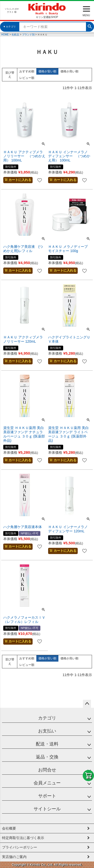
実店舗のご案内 (14, 857)
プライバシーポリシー (20, 847)
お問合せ (47, 770)
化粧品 (15, 35)
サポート (47, 796)
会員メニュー (47, 783)
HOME (5, 35)
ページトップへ (87, 704)
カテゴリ (47, 718)
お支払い (47, 731)
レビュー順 (27, 78)
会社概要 (9, 828)
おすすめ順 (27, 71)
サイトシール (47, 809)
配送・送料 (47, 744)
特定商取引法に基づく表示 (23, 838)
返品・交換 (47, 757)
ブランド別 (28, 35)
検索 (90, 26)
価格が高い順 (69, 71)
